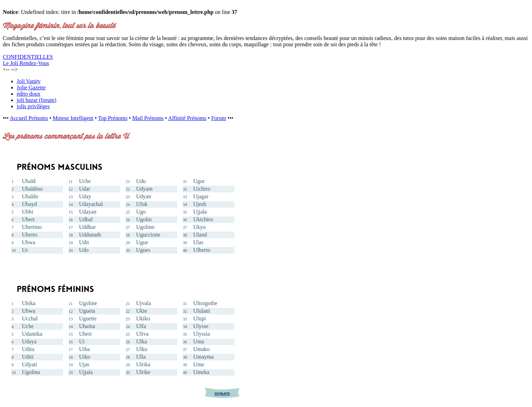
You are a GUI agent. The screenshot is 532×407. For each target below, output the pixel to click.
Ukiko (143, 318)
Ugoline (88, 303)
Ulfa (141, 326)
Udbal (86, 219)
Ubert (28, 219)
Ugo (141, 212)
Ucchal (30, 318)
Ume (199, 364)
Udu (141, 181)
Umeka (201, 372)
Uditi (28, 357)
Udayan (88, 212)
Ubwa (29, 242)
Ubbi (28, 212)
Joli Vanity (29, 81)
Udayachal (91, 204)
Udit (84, 242)
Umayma (204, 357)
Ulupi (199, 318)
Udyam (144, 189)
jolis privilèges (33, 106)
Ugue (142, 242)
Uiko (85, 357)
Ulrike (143, 372)
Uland (200, 235)
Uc (25, 250)
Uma (199, 341)
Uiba (84, 349)
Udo (84, 250)
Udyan (144, 196)
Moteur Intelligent (73, 118)
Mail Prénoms (148, 118)
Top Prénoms (113, 118)
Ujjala (200, 212)
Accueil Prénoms (29, 118)
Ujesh (200, 204)
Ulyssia (202, 334)
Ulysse (201, 326)
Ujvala (144, 303)
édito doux (29, 94)
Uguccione (148, 235)
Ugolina (31, 372)
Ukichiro (203, 219)
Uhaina (87, 326)
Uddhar (87, 227)
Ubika (29, 303)
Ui (82, 341)
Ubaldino (32, 189)
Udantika (32, 334)
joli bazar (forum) (37, 100)
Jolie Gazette (31, 87)
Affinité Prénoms (187, 118)
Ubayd (29, 204)
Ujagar (201, 196)
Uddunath (90, 235)
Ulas (198, 242)
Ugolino (145, 227)
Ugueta (87, 311)
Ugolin (144, 219)
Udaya (29, 341)
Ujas (84, 364)
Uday (85, 196)
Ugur (199, 181)
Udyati (30, 364)
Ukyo (199, 227)
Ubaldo (30, 196)
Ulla (141, 357)
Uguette (88, 318)
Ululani (202, 311)
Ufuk (142, 204)
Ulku (142, 349)
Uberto (30, 235)
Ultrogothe (205, 303)
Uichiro (202, 189)
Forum (219, 118)
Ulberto (202, 250)
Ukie (142, 311)
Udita (28, 349)
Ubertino (32, 227)
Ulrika (143, 364)
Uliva (142, 334)
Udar (85, 189)
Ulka (142, 341)
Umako (201, 349)
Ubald (29, 181)
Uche (85, 181)
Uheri (85, 334)
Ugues (143, 250)
